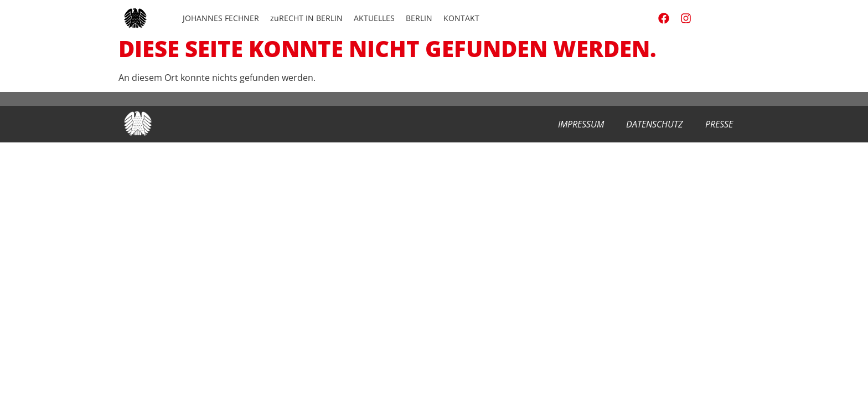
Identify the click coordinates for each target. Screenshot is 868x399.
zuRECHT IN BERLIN (306, 18)
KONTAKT (461, 18)
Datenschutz (655, 124)
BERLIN (419, 18)
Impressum (581, 124)
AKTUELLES (374, 18)
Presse (719, 124)
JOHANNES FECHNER (221, 18)
